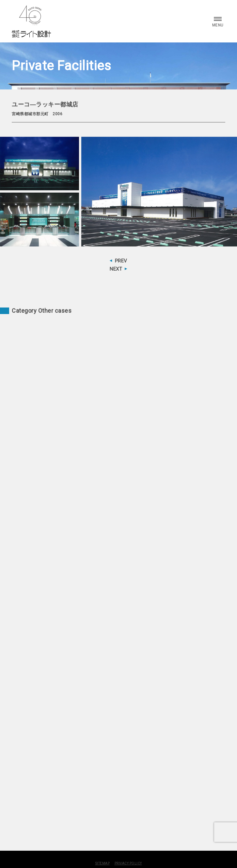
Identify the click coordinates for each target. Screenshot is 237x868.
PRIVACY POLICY (128, 863)
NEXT (116, 269)
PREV (121, 261)
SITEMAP (103, 863)
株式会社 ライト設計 (31, 21)
